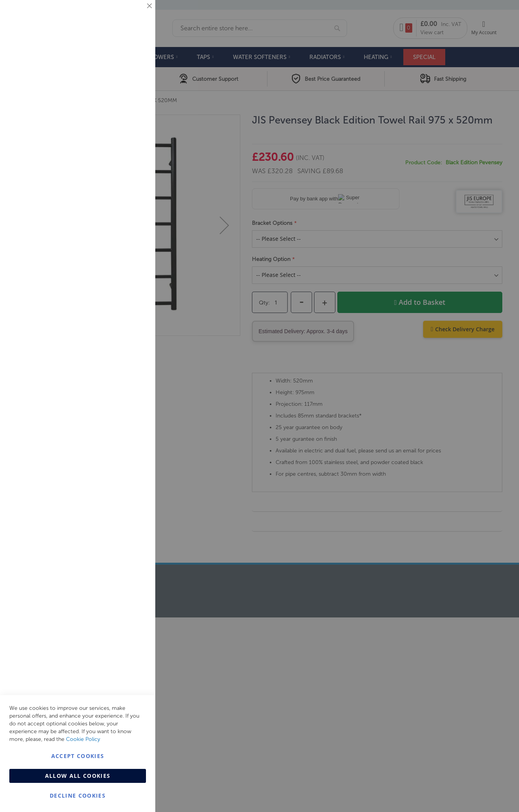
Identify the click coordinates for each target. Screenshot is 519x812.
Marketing (134, 98)
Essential (134, 15)
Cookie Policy (83, 739)
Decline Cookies (78, 795)
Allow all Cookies (78, 776)
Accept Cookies (78, 756)
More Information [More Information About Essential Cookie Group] (124, 64)
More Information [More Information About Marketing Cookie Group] (124, 162)
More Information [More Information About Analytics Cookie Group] (124, 236)
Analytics (134, 196)
